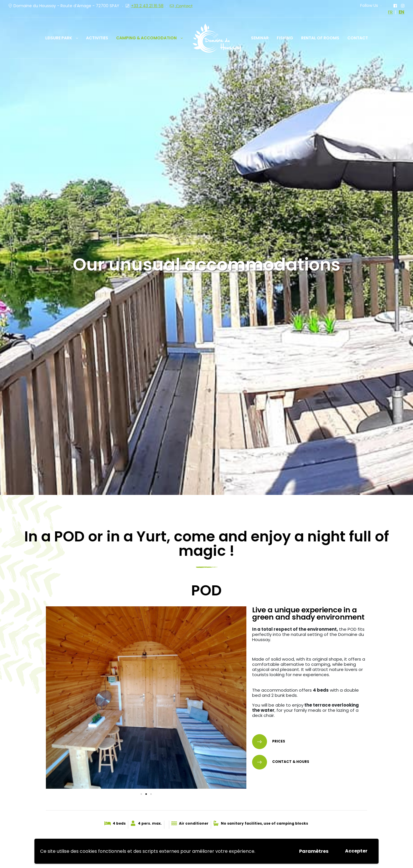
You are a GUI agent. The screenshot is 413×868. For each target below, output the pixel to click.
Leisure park (59, 38)
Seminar (260, 38)
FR (390, 12)
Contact (358, 38)
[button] (141, 794)
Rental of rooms (320, 38)
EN (402, 12)
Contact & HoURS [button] (290, 762)
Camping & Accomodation (146, 38)
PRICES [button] (278, 741)
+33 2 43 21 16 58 (147, 6)
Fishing (285, 38)
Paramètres (314, 851)
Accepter (356, 851)
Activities (97, 38)
